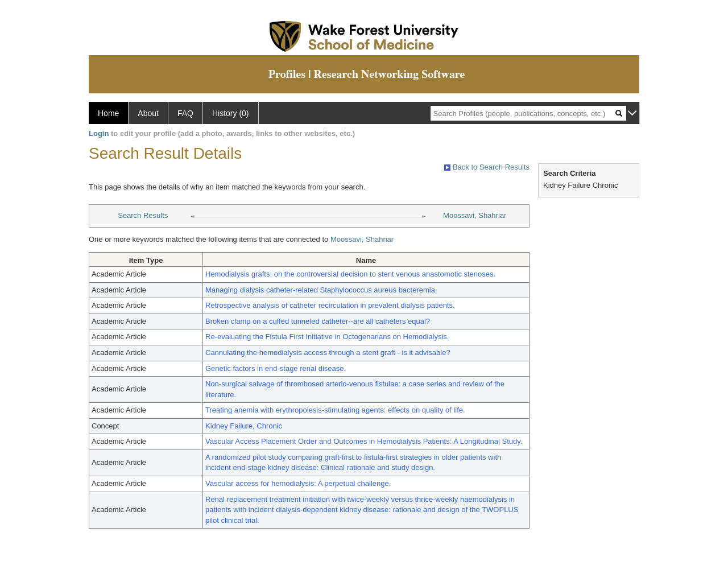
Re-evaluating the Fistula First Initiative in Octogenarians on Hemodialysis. (327, 337)
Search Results (143, 215)
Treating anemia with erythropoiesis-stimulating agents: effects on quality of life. (335, 410)
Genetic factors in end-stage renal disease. (276, 368)
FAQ (185, 113)
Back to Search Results (487, 167)
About (148, 113)
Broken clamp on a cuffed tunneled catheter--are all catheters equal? (318, 321)
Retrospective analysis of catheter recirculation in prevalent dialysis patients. (330, 305)
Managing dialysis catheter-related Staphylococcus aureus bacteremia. (321, 290)
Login (99, 133)
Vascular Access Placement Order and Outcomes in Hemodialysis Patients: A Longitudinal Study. (364, 441)
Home (108, 113)
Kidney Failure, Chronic (244, 426)
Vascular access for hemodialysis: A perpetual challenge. (298, 483)
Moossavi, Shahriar (475, 215)
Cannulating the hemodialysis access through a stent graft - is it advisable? (328, 352)
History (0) (231, 113)
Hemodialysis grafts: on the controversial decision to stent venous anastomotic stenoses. (350, 274)
